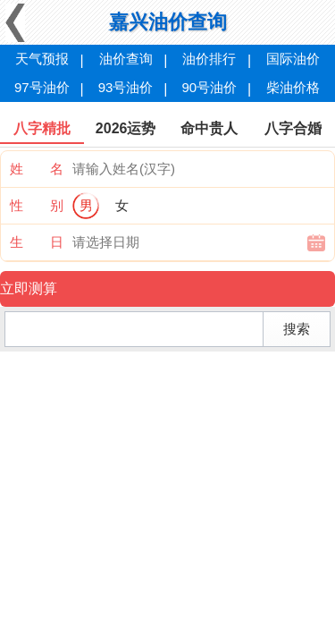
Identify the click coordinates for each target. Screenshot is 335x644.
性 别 (37, 205)
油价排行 (209, 59)
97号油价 (42, 87)
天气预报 (42, 59)
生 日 (37, 242)
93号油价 (126, 87)
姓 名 (37, 169)
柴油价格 (293, 87)
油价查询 (126, 59)
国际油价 (293, 59)
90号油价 (210, 87)
